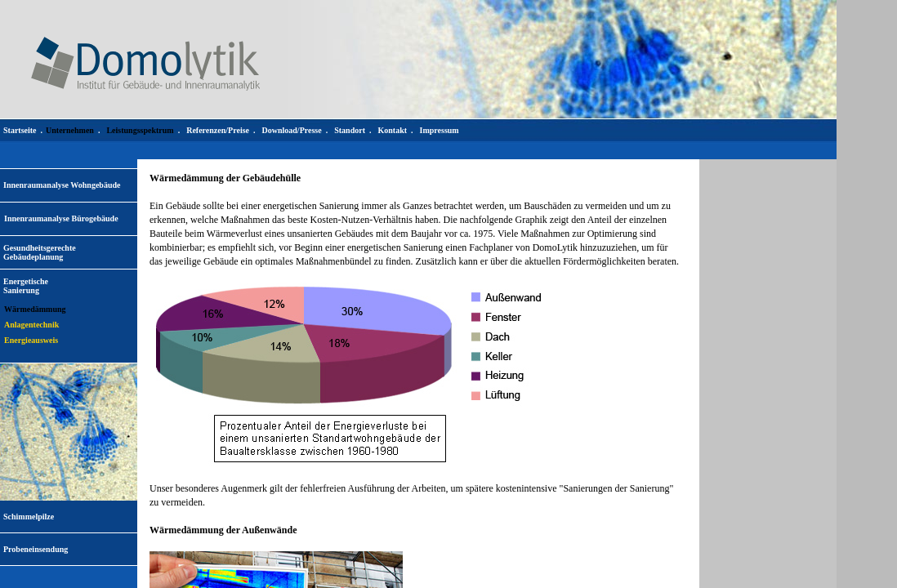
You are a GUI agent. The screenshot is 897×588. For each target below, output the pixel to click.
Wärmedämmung (35, 309)
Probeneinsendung (36, 549)
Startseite (20, 130)
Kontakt (392, 130)
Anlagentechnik (31, 325)
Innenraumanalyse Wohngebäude (62, 185)
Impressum (440, 130)
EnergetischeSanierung (26, 286)
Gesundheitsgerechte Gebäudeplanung (40, 252)
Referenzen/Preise (218, 130)
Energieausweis (31, 340)
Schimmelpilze (29, 517)
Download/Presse (292, 130)
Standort (350, 130)
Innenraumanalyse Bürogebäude (61, 218)
